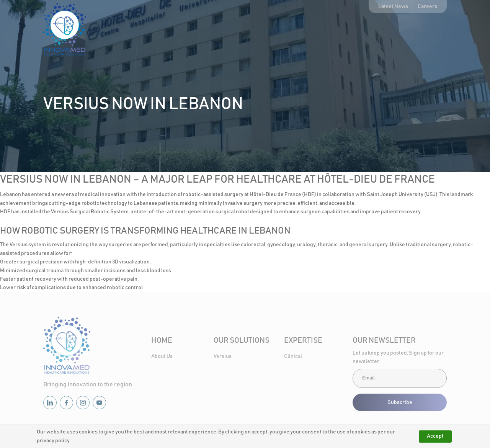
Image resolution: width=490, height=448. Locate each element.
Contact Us (434, 32)
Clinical (293, 357)
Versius (223, 357)
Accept (435, 436)
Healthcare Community (375, 32)
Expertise (317, 32)
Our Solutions (263, 32)
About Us (218, 32)
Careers (427, 7)
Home (181, 32)
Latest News (393, 7)
